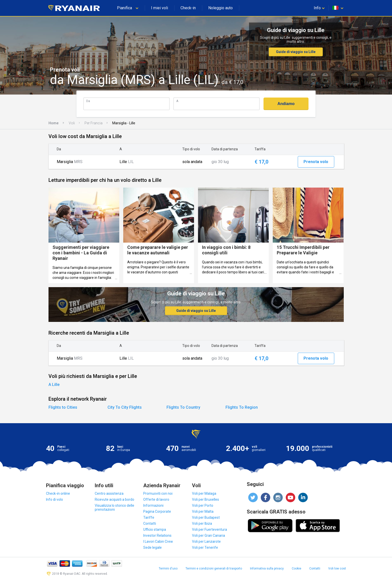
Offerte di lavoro (156, 499)
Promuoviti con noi (158, 493)
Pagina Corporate (157, 511)
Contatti (150, 523)
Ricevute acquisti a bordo (114, 499)
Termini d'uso (168, 568)
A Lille (54, 385)
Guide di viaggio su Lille (296, 52)
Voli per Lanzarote (206, 541)
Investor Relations (157, 535)
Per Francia (93, 123)
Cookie (296, 568)
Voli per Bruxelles (205, 499)
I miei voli (159, 8)
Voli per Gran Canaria (208, 535)
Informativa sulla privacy (267, 568)
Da (88, 101)
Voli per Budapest (206, 517)
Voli (72, 123)
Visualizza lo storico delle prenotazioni (114, 507)
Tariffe (149, 517)
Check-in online (58, 493)
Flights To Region (242, 407)
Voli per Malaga (204, 493)
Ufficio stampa (155, 529)
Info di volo (54, 499)
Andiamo (286, 104)
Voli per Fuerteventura (209, 529)
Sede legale (152, 547)
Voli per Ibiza (202, 523)
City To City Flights (125, 407)
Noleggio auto (220, 8)
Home (53, 123)
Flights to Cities (63, 407)
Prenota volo (316, 162)
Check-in (188, 8)
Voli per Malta (203, 511)
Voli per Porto (203, 505)
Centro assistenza (109, 493)
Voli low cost (337, 568)
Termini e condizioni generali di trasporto (214, 568)
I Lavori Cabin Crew (158, 541)
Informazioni (153, 505)
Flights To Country (183, 407)
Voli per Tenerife (205, 547)
